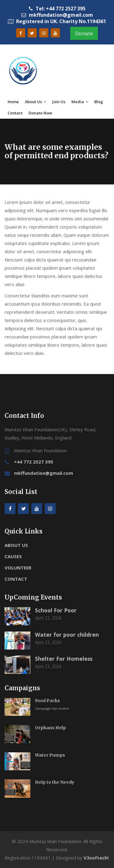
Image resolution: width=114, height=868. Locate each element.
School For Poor (56, 610)
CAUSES (13, 556)
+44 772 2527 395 (34, 462)
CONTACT (16, 579)
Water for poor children (67, 635)
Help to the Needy (55, 782)
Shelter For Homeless (64, 659)
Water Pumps (50, 755)
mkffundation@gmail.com (43, 473)
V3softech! (96, 858)
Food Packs (47, 701)
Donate (84, 33)
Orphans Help (50, 728)
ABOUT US (16, 545)
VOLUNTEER (18, 568)
